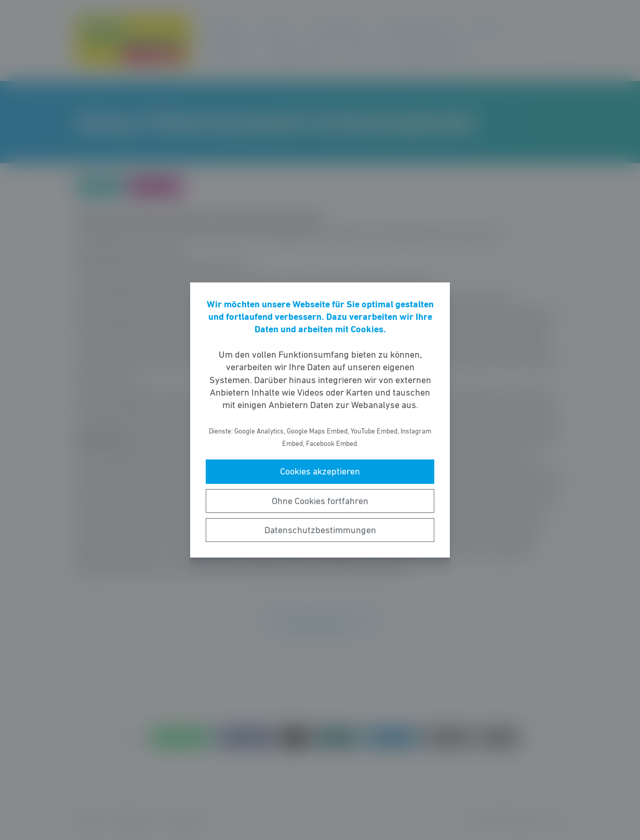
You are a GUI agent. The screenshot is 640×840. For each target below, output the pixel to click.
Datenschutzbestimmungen (320, 530)
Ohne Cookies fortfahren (320, 501)
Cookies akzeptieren (320, 471)
